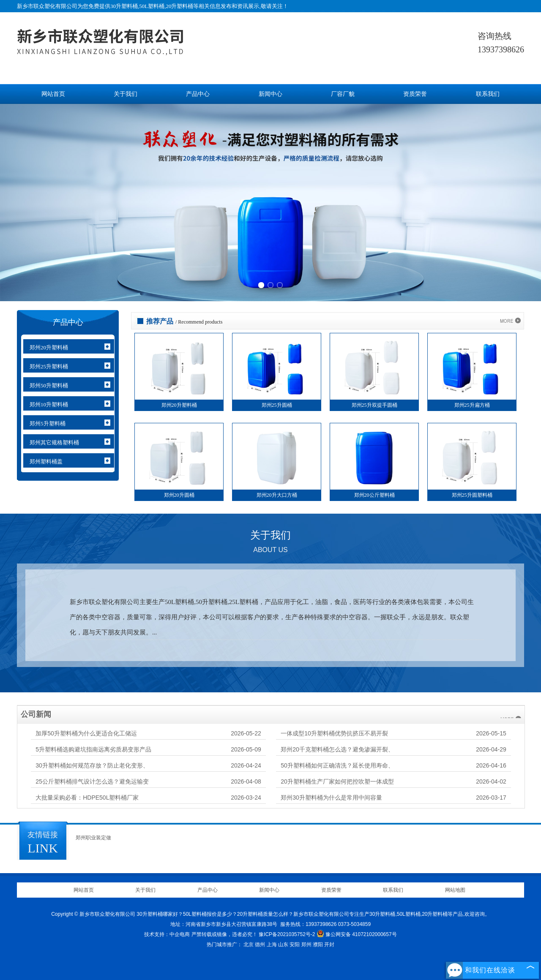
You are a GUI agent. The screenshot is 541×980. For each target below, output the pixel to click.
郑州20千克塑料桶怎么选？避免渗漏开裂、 (337, 749)
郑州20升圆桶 (179, 495)
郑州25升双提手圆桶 (374, 405)
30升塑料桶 (124, 6)
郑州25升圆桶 (277, 405)
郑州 (306, 945)
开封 (329, 945)
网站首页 (53, 94)
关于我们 (126, 94)
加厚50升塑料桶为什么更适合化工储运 (86, 733)
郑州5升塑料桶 (48, 423)
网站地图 (455, 890)
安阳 (295, 945)
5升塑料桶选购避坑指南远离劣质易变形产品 (93, 749)
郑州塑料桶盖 (46, 461)
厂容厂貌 (343, 94)
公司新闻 (36, 714)
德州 (260, 945)
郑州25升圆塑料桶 (472, 495)
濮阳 (318, 945)
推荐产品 (160, 321)
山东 (283, 945)
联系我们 (488, 94)
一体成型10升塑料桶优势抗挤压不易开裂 (334, 733)
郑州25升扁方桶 (472, 405)
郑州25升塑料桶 (49, 366)
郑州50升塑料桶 (49, 385)
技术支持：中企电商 (167, 934)
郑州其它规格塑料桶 (54, 442)
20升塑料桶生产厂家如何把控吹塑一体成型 (337, 781)
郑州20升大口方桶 (277, 495)
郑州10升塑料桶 (49, 404)
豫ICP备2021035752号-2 (287, 934)
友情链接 (43, 835)
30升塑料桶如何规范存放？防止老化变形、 (92, 765)
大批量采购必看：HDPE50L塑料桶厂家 (87, 798)
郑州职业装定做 (93, 838)
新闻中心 (270, 94)
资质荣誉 (415, 94)
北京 (249, 945)
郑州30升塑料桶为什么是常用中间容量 (331, 798)
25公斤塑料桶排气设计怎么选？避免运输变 (92, 781)
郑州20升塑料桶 (49, 347)
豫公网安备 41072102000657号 (357, 934)
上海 (272, 945)
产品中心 (198, 94)
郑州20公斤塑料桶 (374, 495)
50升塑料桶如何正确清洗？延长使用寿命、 (337, 765)
